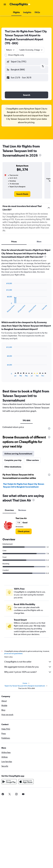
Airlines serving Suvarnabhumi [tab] (18, 454)
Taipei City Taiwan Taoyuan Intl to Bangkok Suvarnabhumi (25, 687)
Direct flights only (16, 55)
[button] (5, 4)
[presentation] (40, 155)
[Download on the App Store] (26, 782)
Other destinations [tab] (13, 467)
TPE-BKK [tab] (26, 420)
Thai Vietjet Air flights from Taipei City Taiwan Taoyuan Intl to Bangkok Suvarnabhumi (24, 485)
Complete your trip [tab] (13, 460)
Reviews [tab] (22, 510)
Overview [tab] (9, 510)
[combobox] (11, 50)
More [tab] (39, 242)
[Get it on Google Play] (9, 782)
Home (25, 684)
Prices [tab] (14, 242)
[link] (22, 194)
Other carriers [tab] (33, 460)
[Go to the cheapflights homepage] (20, 4)
